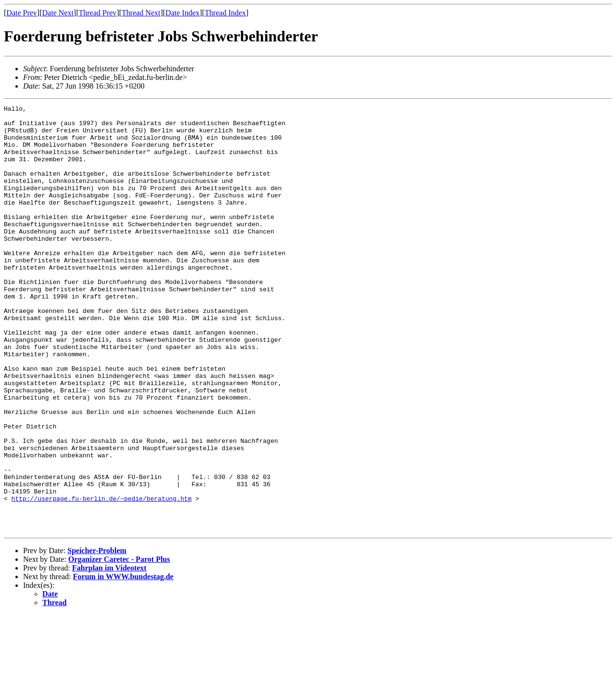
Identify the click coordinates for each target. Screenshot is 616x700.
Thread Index (225, 13)
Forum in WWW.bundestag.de (123, 662)
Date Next (58, 13)
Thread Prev (97, 13)
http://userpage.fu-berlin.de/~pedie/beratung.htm (102, 578)
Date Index (183, 13)
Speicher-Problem (97, 636)
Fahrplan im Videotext (109, 653)
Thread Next (141, 13)
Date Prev (22, 13)
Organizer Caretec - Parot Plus (119, 644)
